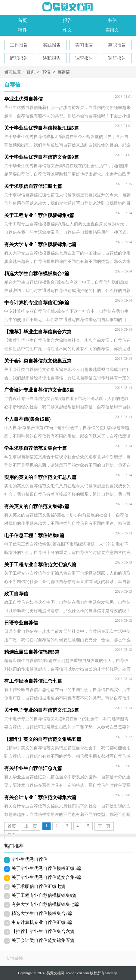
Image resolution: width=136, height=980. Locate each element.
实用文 (112, 30)
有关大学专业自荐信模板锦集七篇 (45, 904)
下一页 (104, 826)
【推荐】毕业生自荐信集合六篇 (43, 931)
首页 (23, 20)
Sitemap (111, 973)
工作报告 (19, 45)
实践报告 (52, 45)
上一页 (31, 826)
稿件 (23, 30)
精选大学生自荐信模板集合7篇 (42, 913)
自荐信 (63, 72)
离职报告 (117, 45)
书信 (112, 20)
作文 (67, 30)
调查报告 (84, 58)
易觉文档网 (55, 973)
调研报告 (117, 58)
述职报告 (52, 58)
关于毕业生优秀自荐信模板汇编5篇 (46, 868)
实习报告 (84, 45)
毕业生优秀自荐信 (29, 859)
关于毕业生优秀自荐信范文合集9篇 (46, 877)
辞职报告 (19, 58)
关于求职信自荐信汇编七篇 (39, 886)
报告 (67, 20)
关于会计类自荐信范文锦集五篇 (43, 940)
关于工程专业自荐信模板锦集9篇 (44, 895)
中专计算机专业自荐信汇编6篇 (42, 922)
